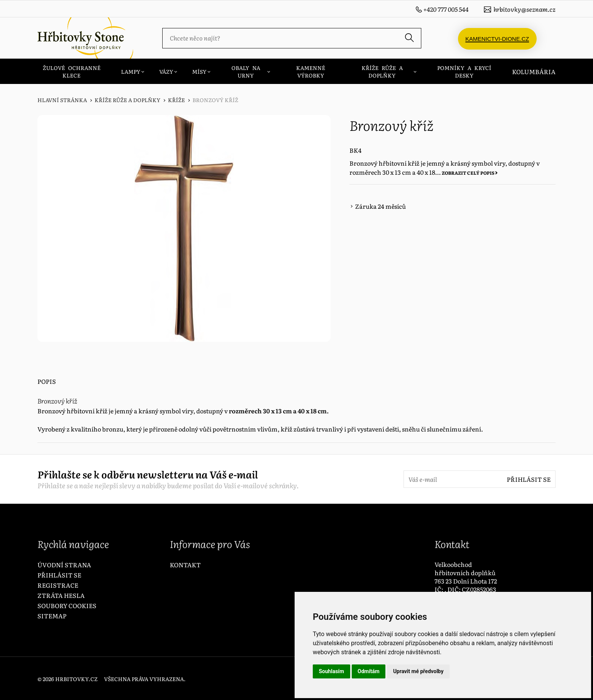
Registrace (58, 585)
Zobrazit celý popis (468, 173)
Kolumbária (534, 71)
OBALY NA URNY (246, 71)
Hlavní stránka (62, 100)
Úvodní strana (64, 565)
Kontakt (185, 565)
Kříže (176, 100)
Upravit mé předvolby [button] (418, 671)
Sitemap (52, 616)
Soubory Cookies (67, 605)
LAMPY (131, 71)
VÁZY (166, 71)
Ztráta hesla (61, 595)
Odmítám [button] (369, 671)
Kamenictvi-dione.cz (497, 38)
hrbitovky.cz (76, 679)
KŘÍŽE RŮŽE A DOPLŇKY (382, 71)
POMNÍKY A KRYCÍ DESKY (464, 71)
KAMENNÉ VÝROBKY (311, 71)
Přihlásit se (529, 479)
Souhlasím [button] (331, 671)
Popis (47, 381)
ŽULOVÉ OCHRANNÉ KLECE (72, 71)
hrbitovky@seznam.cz (525, 9)
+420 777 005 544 (446, 9)
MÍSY (199, 71)
